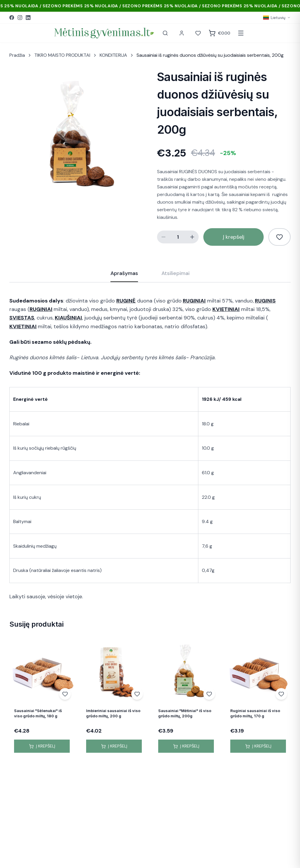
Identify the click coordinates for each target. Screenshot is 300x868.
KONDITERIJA (113, 55)
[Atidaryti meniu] (241, 33)
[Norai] (198, 33)
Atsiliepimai (175, 273)
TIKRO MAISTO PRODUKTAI (62, 55)
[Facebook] (12, 18)
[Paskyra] (182, 33)
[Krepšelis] (219, 33)
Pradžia (17, 55)
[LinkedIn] (28, 18)
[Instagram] (20, 18)
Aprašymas (124, 276)
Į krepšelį (234, 237)
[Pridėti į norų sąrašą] (279, 237)
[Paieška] (165, 33)
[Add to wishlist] (65, 694)
